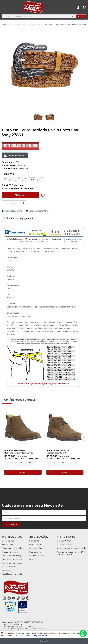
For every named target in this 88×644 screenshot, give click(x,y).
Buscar (81, 16)
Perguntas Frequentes (12, 559)
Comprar (23, 472)
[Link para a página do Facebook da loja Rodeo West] (9, 598)
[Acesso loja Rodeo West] (78, 7)
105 (32, 179)
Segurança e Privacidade (13, 548)
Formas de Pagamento (12, 563)
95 (17, 179)
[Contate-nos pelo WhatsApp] (83, 634)
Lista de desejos (36, 556)
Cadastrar (11, 525)
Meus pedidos (35, 548)
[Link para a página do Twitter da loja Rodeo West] (23, 598)
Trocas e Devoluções (11, 552)
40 (21, 463)
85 (5, 179)
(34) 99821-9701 (65, 545)
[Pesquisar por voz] (73, 16)
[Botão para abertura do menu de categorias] (4, 7)
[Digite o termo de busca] (36, 16)
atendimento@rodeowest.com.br (71, 548)
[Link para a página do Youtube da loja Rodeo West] (14, 598)
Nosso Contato (9, 567)
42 (30, 463)
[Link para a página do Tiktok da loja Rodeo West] (18, 598)
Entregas (6, 570)
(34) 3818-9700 (64, 541)
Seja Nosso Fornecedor (12, 574)
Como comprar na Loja (12, 556)
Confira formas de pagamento (19, 218)
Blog (31, 559)
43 (34, 463)
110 (39, 179)
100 (24, 179)
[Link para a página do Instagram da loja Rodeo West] (4, 598)
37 (7, 463)
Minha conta (35, 545)
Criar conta (34, 541)
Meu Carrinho (35, 552)
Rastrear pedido (9, 545)
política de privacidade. (37, 635)
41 (25, 463)
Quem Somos (8, 541)
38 (54, 463)
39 (16, 463)
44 (7, 467)
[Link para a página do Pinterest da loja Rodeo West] (28, 598)
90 (11, 179)
